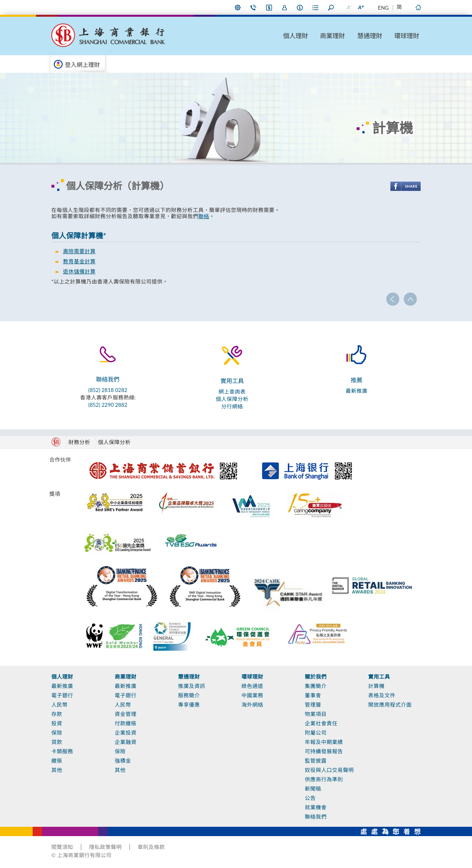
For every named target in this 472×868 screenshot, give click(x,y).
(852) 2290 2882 (108, 405)
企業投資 (126, 733)
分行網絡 (232, 406)
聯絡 (204, 216)
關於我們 (316, 677)
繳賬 (57, 761)
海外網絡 (252, 705)
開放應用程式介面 (390, 705)
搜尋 (331, 7)
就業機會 (316, 807)
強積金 (123, 761)
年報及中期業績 (324, 742)
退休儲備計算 (79, 271)
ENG (383, 8)
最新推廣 (357, 391)
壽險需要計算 (79, 251)
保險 (57, 733)
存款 (57, 714)
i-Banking (269, 7)
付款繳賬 (126, 723)
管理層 (313, 705)
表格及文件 (382, 695)
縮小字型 (349, 7)
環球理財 (407, 36)
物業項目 (316, 714)
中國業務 (252, 695)
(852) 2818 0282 (108, 390)
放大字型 (360, 7)
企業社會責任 (321, 723)
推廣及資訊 (192, 686)
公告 (310, 798)
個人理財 (295, 36)
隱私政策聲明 (105, 847)
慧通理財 (370, 36)
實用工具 (379, 677)
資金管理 (126, 714)
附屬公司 (316, 733)
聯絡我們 (253, 7)
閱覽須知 (62, 847)
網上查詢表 (232, 392)
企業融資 (126, 742)
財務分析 (79, 442)
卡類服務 (62, 751)
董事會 (313, 695)
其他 (57, 770)
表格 (316, 7)
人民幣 (59, 705)
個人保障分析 (232, 399)
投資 (57, 723)
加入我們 (285, 7)
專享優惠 (189, 705)
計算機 (376, 686)
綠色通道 (252, 686)
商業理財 (332, 36)
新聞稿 (313, 789)
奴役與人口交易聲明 (329, 770)
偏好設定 (238, 7)
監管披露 (316, 761)
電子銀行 (62, 695)
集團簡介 (316, 686)
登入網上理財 (82, 65)
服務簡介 (189, 695)
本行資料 (300, 7)
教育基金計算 (79, 261)
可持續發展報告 (324, 751)
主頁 (418, 7)
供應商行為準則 (324, 779)
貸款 (57, 742)
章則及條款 (151, 847)
